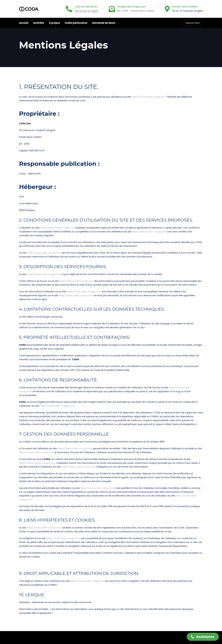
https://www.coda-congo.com (149, 97)
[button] (203, 637)
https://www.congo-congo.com (37, 463)
